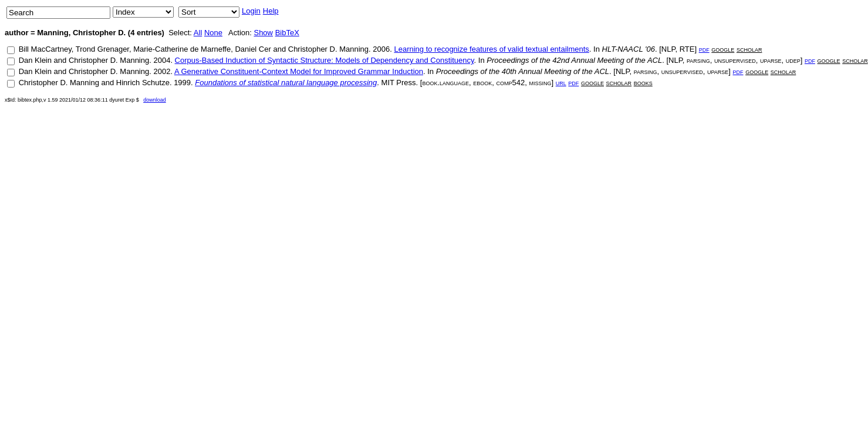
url (561, 83)
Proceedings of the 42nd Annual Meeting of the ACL (574, 60)
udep (793, 60)
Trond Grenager (102, 49)
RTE (687, 49)
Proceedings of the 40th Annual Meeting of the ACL (523, 71)
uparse (771, 60)
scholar (749, 49)
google (723, 49)
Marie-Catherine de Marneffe (182, 49)
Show (263, 33)
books (643, 83)
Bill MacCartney (45, 49)
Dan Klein (35, 60)
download (155, 100)
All (198, 33)
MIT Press (399, 83)
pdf (704, 49)
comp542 (511, 83)
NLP (668, 49)
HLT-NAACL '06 (629, 49)
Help (271, 11)
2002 (162, 71)
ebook (482, 83)
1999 (182, 83)
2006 (381, 49)
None (213, 33)
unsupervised (735, 60)
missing (540, 83)
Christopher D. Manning (328, 49)
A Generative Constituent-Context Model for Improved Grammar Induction (299, 71)
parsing (698, 60)
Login (251, 11)
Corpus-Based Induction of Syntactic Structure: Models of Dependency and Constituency (325, 60)
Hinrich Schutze (143, 83)
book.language (445, 83)
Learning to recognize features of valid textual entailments (491, 49)
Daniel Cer (253, 49)
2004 (162, 60)
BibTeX (287, 33)
